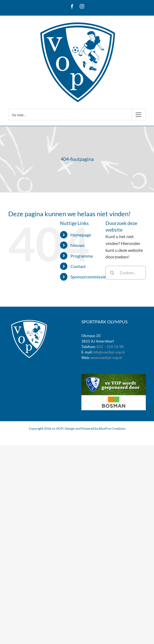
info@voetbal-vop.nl (109, 352)
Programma (82, 256)
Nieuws (78, 245)
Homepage (81, 235)
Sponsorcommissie (88, 277)
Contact (78, 266)
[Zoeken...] (126, 273)
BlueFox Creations (112, 428)
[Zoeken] (112, 273)
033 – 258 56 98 (110, 347)
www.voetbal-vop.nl (106, 358)
